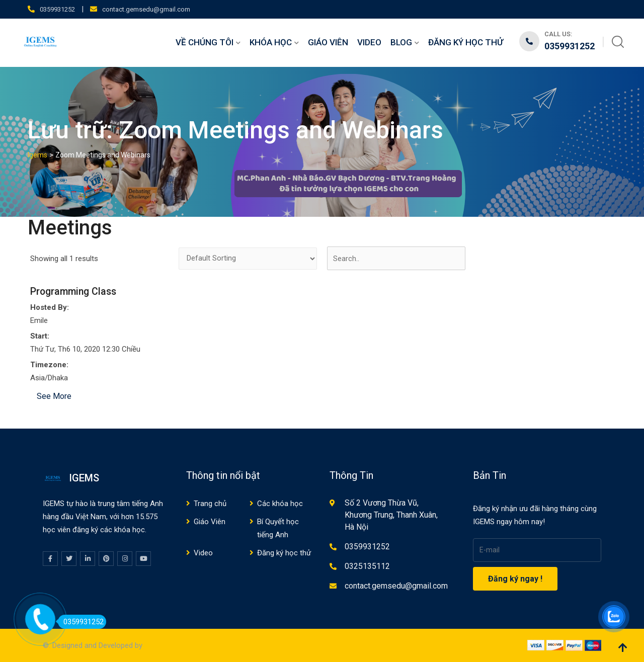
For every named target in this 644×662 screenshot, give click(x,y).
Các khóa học (280, 504)
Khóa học (271, 42)
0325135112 (367, 566)
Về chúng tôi (205, 42)
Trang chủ (210, 504)
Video (369, 42)
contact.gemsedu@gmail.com (146, 9)
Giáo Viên (328, 42)
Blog (401, 42)
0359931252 (57, 9)
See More (54, 396)
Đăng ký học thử (466, 42)
